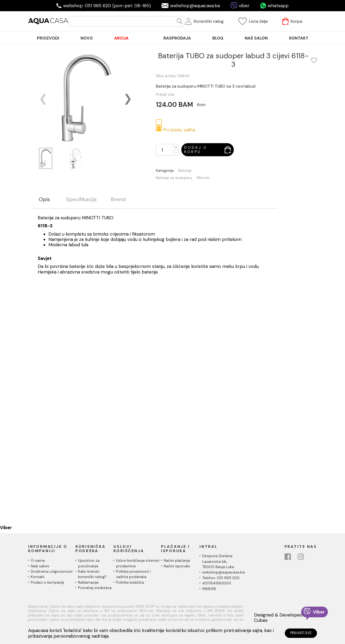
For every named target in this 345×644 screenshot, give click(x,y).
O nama (38, 560)
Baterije (185, 171)
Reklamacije (88, 582)
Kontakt (38, 577)
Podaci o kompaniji (47, 582)
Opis (44, 199)
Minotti (203, 178)
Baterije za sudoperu (174, 178)
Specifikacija (81, 199)
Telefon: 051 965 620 (221, 578)
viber (244, 6)
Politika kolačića (130, 582)
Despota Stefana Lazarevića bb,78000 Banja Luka (218, 561)
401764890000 (217, 583)
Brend (118, 199)
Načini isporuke (177, 566)
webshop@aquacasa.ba (195, 6)
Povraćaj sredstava (95, 588)
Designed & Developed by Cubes (281, 618)
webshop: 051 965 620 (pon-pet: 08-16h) (107, 6)
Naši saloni (40, 566)
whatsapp (278, 6)
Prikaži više (165, 94)
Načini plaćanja (177, 560)
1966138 (209, 589)
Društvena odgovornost (52, 571)
